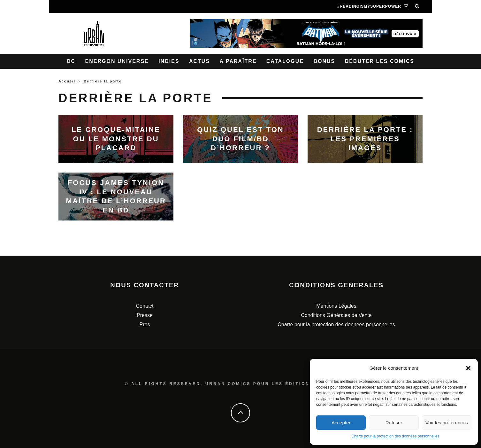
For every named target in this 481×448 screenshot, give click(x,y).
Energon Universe (117, 61)
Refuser (394, 423)
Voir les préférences (447, 423)
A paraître (238, 61)
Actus (199, 61)
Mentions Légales (336, 306)
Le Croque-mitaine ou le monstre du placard (116, 139)
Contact (145, 306)
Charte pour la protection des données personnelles (395, 436)
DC (71, 61)
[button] (468, 368)
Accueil (67, 81)
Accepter (341, 423)
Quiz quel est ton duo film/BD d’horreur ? (240, 139)
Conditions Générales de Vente (336, 315)
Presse (145, 315)
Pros (145, 324)
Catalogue (285, 61)
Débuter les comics (380, 61)
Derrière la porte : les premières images (365, 139)
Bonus (324, 61)
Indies (169, 61)
